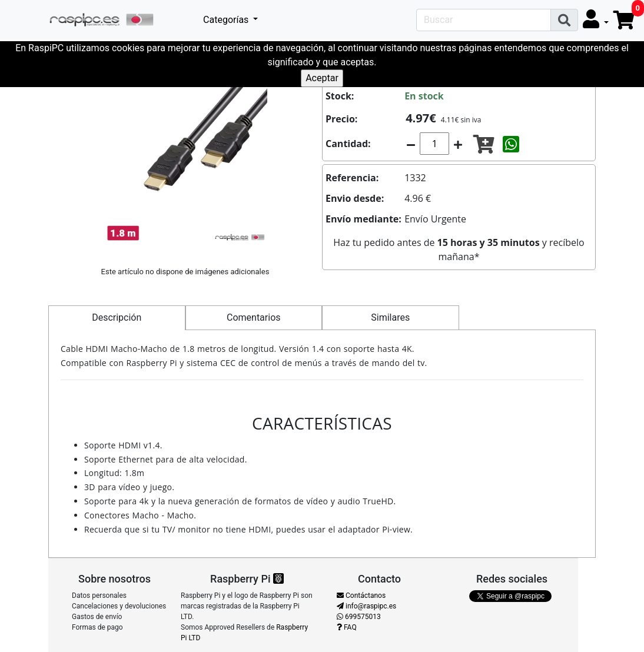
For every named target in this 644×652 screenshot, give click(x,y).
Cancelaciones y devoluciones (119, 606)
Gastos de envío (97, 617)
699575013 (359, 617)
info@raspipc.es (366, 606)
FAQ (347, 627)
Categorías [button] (227, 20)
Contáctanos (361, 596)
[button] (596, 20)
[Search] (484, 20)
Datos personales (99, 596)
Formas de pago (97, 627)
